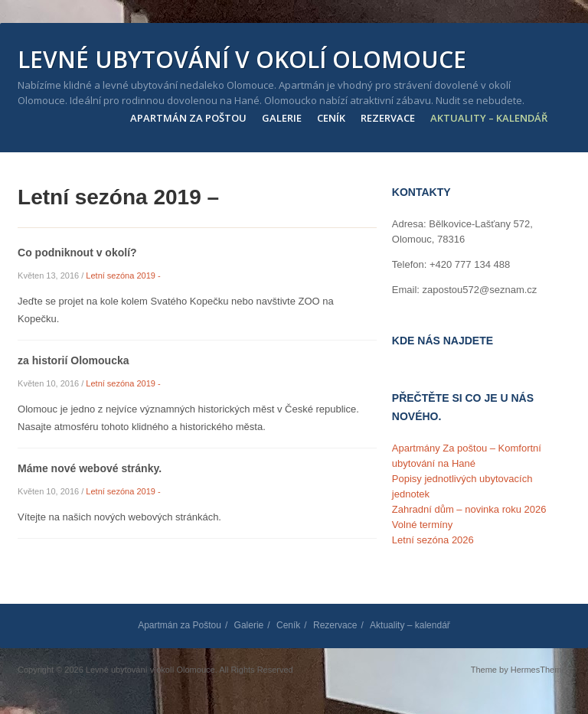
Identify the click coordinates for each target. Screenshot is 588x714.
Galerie (282, 118)
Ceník (331, 118)
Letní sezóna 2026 (433, 540)
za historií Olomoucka (73, 360)
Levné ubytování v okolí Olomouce (242, 60)
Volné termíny (423, 525)
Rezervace (388, 118)
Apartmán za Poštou (188, 118)
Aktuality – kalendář (489, 118)
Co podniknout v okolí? (77, 253)
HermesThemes (541, 670)
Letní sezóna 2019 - (123, 275)
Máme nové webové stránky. (90, 468)
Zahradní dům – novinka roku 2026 (469, 509)
